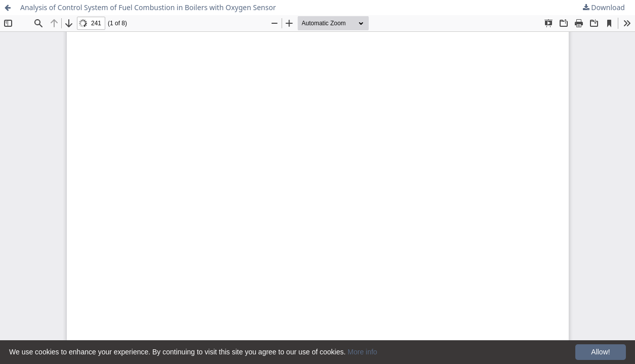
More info (362, 352)
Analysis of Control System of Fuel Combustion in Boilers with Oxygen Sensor (148, 7)
